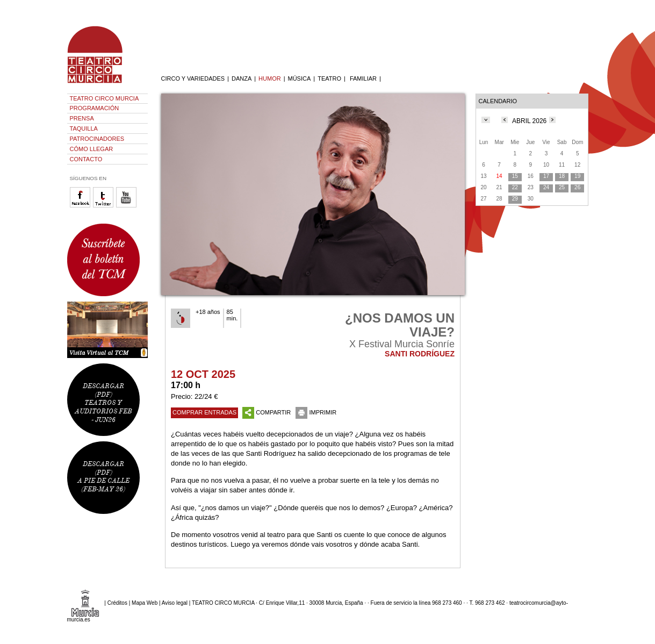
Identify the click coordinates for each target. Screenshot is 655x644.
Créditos (117, 603)
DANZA (242, 78)
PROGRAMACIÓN (95, 108)
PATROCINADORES (97, 139)
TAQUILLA (84, 128)
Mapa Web (145, 603)
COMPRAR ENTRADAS (204, 412)
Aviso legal (175, 603)
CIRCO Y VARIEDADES (193, 78)
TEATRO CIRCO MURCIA (105, 98)
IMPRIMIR (316, 412)
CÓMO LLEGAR (92, 149)
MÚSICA (300, 78)
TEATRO (329, 78)
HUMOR (270, 78)
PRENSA (82, 118)
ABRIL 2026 (529, 121)
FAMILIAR (363, 78)
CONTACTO (86, 159)
